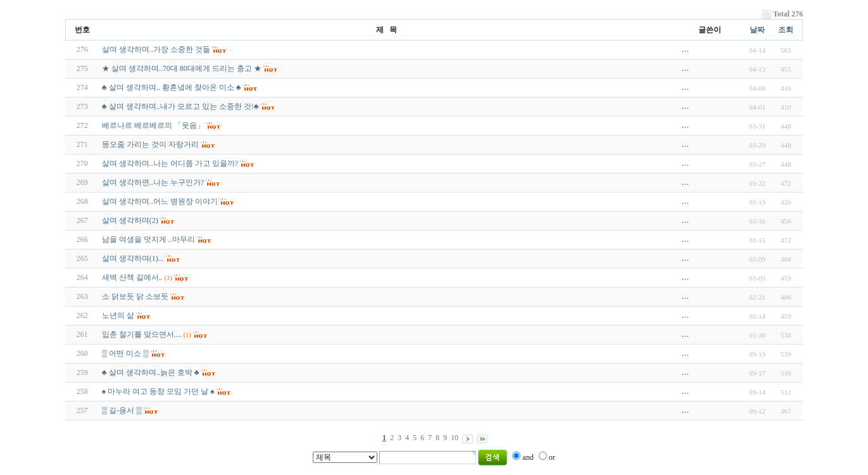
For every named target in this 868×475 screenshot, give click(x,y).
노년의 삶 (118, 315)
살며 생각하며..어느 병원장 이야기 (160, 201)
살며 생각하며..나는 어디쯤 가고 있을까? (170, 163)
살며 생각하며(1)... (133, 258)
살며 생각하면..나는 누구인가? (153, 182)
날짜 (757, 30)
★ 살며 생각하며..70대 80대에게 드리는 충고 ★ (182, 68)
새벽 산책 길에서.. (132, 277)
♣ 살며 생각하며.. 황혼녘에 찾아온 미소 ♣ (172, 87)
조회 (786, 30)
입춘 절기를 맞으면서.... (142, 334)
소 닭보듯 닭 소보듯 (135, 296)
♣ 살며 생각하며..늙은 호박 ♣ (151, 372)
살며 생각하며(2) (130, 220)
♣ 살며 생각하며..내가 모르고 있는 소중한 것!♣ (180, 106)
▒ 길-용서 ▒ (122, 410)
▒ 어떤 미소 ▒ (125, 353)
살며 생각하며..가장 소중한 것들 (156, 49)
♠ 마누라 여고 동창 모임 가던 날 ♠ (158, 391)
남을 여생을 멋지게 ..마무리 (148, 239)
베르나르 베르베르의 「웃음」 (153, 125)
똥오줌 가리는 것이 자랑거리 (150, 144)
